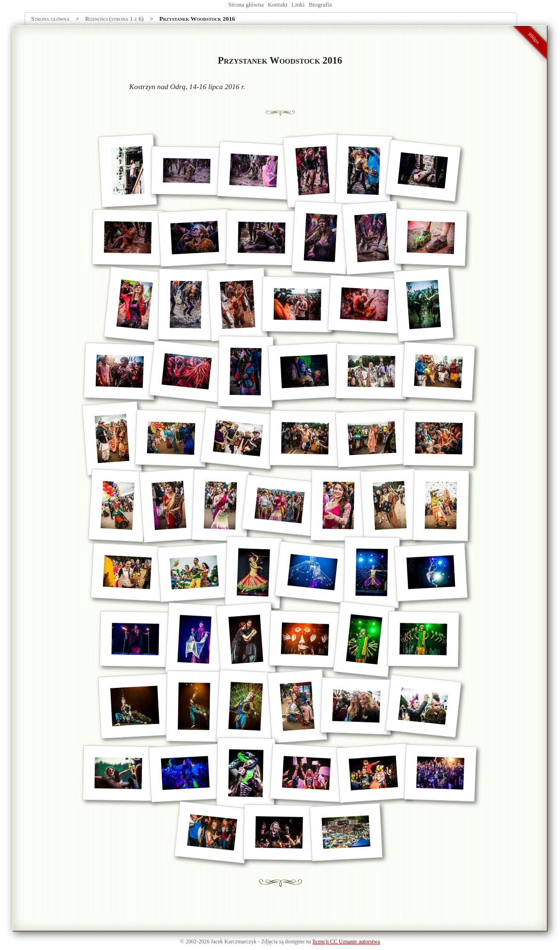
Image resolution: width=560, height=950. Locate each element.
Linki (298, 4)
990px (534, 38)
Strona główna (246, 4)
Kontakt (278, 4)
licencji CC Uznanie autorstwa (346, 942)
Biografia (320, 4)
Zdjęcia (269, 942)
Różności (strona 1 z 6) (115, 19)
